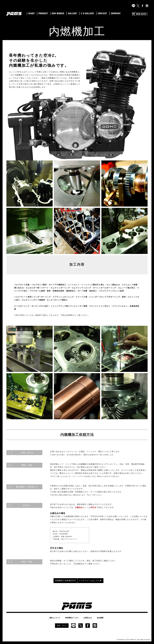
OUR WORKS (58, 14)
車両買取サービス (73, 617)
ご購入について (58, 617)
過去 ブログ (62, 624)
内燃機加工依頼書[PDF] (57, 580)
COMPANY (116, 14)
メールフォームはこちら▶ (97, 580)
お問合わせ (86, 617)
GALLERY (73, 14)
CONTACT (102, 14)
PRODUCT (43, 14)
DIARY (32, 14)
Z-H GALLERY (87, 14)
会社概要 (97, 617)
